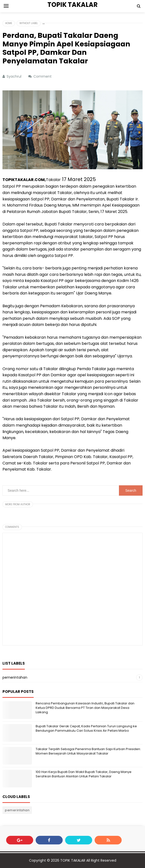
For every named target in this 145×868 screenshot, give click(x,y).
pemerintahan (15, 677)
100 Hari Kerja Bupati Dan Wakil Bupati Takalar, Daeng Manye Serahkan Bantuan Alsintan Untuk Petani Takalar (84, 774)
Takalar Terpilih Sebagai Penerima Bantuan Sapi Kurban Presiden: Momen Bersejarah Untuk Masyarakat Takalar (88, 751)
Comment (43, 76)
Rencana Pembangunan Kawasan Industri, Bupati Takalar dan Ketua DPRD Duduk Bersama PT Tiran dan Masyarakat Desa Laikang (85, 708)
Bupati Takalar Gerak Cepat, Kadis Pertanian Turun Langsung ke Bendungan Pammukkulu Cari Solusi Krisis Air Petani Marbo (86, 728)
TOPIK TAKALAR (73, 860)
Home (9, 23)
